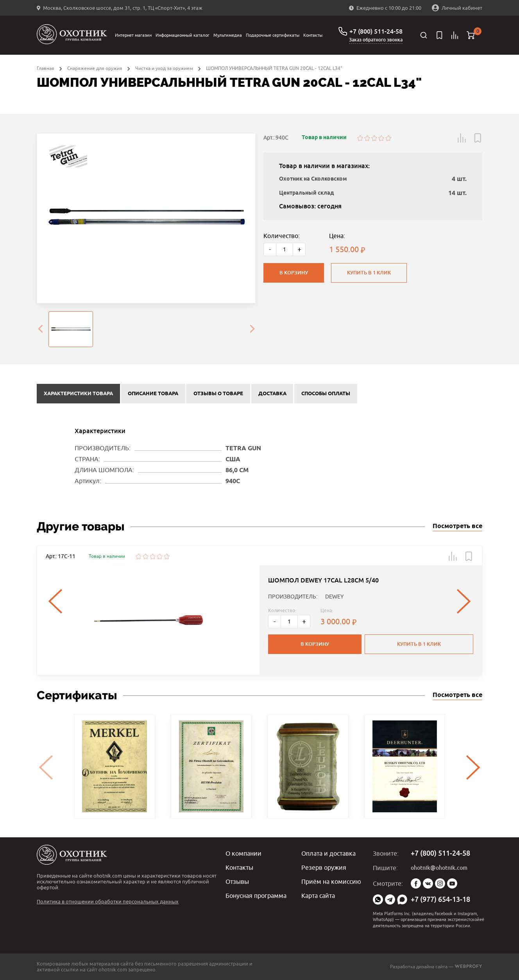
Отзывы (237, 881)
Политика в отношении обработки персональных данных (108, 901)
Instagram (440, 883)
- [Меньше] (270, 249)
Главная (46, 68)
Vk (428, 883)
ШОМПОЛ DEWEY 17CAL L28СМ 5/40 (323, 580)
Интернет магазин (133, 35)
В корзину (294, 273)
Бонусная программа (256, 896)
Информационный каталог (183, 35)
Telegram (390, 899)
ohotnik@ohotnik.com (439, 868)
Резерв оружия (324, 867)
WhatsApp (378, 899)
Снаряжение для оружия (95, 68)
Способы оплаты (326, 394)
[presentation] (40, 329)
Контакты (313, 35)
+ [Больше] (299, 249)
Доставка (272, 394)
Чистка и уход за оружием (164, 68)
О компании (243, 853)
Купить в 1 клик (369, 273)
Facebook (416, 883)
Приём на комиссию (331, 881)
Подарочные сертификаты (273, 35)
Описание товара (153, 394)
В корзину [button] (315, 644)
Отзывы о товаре (218, 394)
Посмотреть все (457, 526)
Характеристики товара (78, 394)
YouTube (452, 883)
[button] (462, 138)
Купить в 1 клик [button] (419, 644)
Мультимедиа (228, 35)
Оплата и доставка (328, 853)
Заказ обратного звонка (376, 40)
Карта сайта (318, 896)
